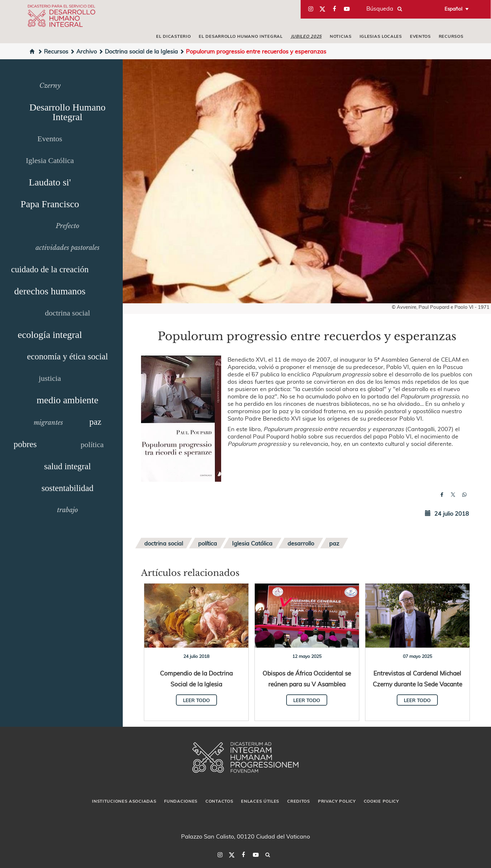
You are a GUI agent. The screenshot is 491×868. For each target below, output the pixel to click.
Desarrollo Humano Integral (67, 112)
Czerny (50, 86)
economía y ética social (67, 356)
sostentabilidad (68, 488)
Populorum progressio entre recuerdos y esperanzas (253, 51)
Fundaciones (181, 801)
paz (95, 422)
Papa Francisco (50, 204)
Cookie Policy (381, 801)
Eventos (420, 36)
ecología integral (50, 335)
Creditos (299, 801)
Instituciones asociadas (124, 801)
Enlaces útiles (260, 801)
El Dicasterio (173, 36)
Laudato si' (50, 182)
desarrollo (301, 543)
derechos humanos (50, 291)
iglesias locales (381, 36)
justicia (50, 378)
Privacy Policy (337, 801)
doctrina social (67, 313)
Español (454, 9)
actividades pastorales (68, 248)
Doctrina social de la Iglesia (138, 51)
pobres (25, 444)
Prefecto (67, 226)
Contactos (219, 801)
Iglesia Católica (50, 160)
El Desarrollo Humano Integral (241, 36)
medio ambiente (67, 400)
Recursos (451, 36)
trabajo (67, 510)
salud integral (67, 466)
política (92, 445)
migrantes (48, 422)
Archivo (83, 51)
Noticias (341, 36)
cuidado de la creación (50, 269)
